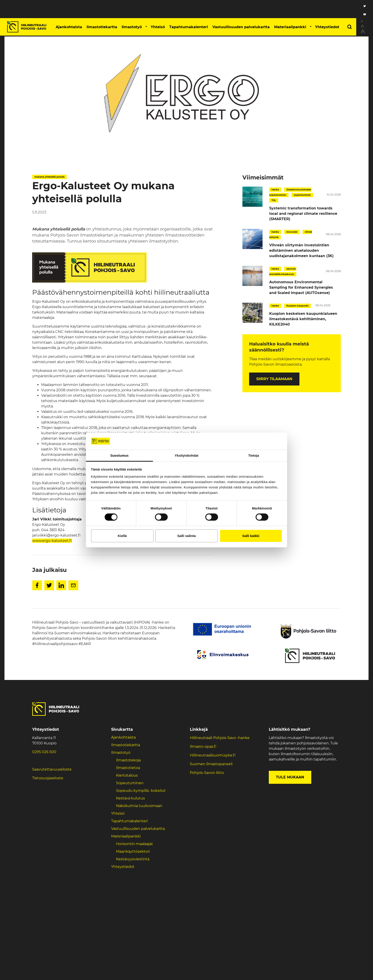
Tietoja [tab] (254, 455)
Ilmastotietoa (128, 768)
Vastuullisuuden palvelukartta (241, 27)
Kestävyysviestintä (133, 859)
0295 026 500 (44, 752)
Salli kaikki (251, 536)
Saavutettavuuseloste (52, 769)
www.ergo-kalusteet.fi (52, 541)
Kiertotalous (127, 775)
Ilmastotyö (132, 27)
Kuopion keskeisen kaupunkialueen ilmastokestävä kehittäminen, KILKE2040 (303, 319)
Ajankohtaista (69, 27)
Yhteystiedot (327, 27)
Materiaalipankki (290, 27)
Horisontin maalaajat (135, 844)
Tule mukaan (290, 777)
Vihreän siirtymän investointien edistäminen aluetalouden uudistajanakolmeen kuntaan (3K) (301, 250)
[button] (146, 27)
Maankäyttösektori (133, 851)
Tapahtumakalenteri (189, 27)
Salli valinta (187, 536)
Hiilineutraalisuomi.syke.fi (213, 755)
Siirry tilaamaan (274, 379)
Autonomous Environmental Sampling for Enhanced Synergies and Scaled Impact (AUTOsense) (301, 287)
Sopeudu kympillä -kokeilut (141, 791)
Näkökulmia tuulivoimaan (139, 806)
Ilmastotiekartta (102, 27)
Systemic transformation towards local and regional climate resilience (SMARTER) (303, 214)
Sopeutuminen (130, 783)
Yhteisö (158, 27)
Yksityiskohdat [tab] (186, 455)
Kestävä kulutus (130, 798)
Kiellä (122, 536)
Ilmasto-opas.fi (203, 747)
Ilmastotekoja (128, 760)
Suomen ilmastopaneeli (211, 764)
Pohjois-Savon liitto (207, 773)
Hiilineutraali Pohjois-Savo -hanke (220, 738)
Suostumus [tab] (119, 455)
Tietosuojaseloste (48, 778)
